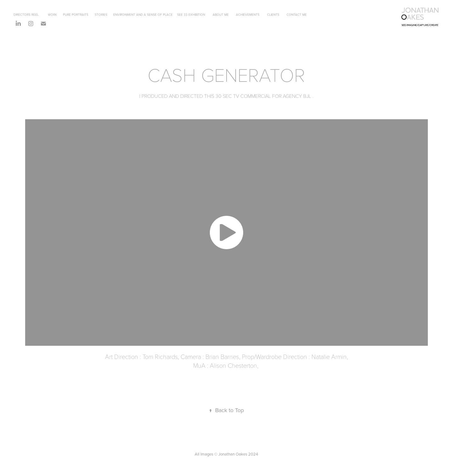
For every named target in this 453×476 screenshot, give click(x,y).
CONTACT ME (297, 14)
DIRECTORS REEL (26, 14)
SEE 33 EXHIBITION (191, 14)
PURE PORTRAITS (76, 14)
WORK (52, 14)
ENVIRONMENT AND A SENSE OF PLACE (143, 14)
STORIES (101, 14)
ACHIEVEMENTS (248, 14)
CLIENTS (273, 14)
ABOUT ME (221, 14)
